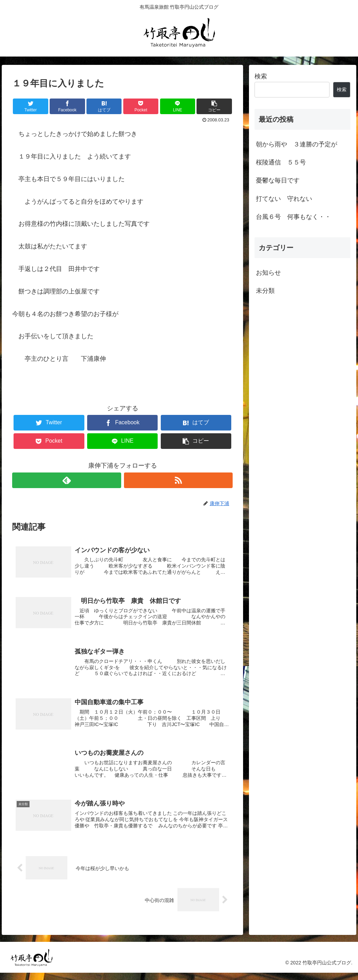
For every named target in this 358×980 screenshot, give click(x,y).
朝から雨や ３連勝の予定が (297, 144)
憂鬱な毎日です (278, 180)
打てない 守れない (284, 199)
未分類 (265, 291)
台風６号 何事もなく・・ (293, 217)
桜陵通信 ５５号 (281, 162)
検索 (261, 76)
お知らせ (268, 273)
